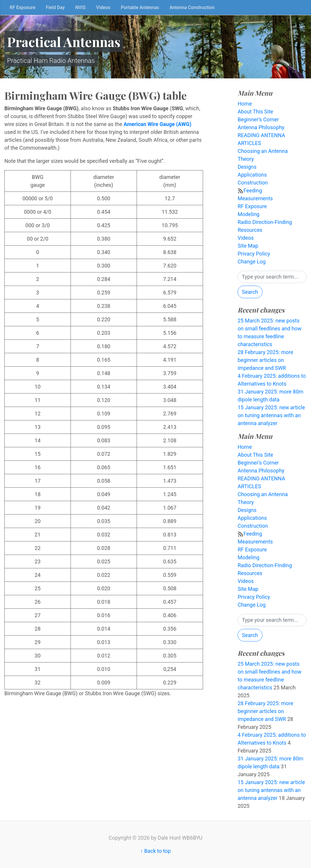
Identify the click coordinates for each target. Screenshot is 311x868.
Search (250, 292)
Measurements (255, 198)
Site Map (248, 246)
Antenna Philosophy (261, 127)
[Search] (272, 277)
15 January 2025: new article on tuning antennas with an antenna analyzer (271, 415)
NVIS (80, 7)
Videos (103, 7)
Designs (247, 167)
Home (245, 104)
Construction (253, 183)
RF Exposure (23, 7)
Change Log (252, 262)
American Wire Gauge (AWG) (157, 124)
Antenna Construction (192, 7)
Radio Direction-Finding (265, 222)
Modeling (248, 214)
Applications (252, 175)
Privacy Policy (254, 254)
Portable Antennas (140, 7)
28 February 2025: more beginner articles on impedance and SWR (265, 360)
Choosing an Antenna (263, 151)
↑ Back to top (155, 851)
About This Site (255, 112)
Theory (246, 159)
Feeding (253, 190)
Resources (250, 230)
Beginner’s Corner (258, 119)
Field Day (55, 7)
